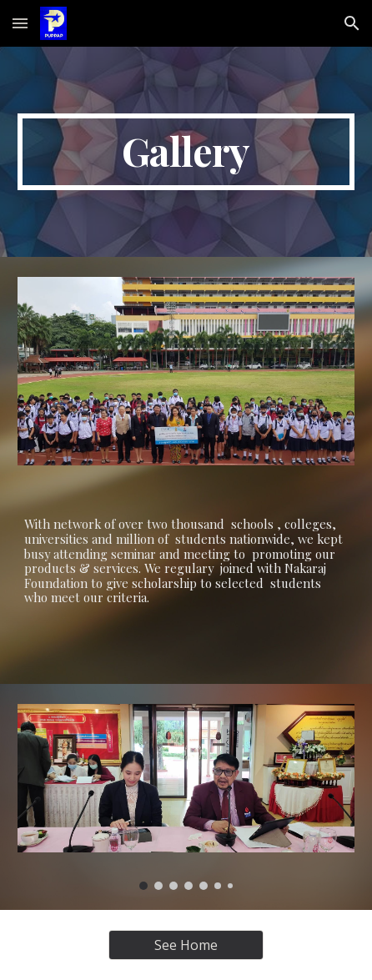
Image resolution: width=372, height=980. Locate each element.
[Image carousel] (186, 797)
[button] (20, 23)
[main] (186, 152)
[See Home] (186, 945)
